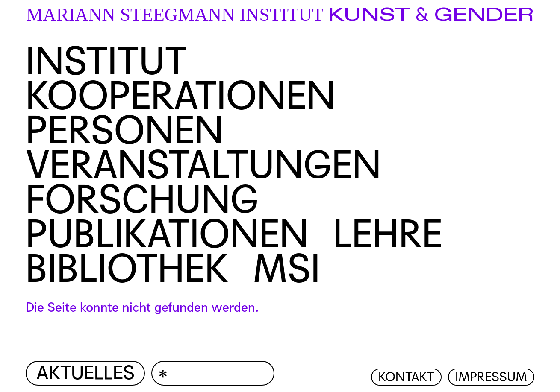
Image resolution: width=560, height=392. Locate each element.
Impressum (491, 377)
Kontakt (406, 377)
